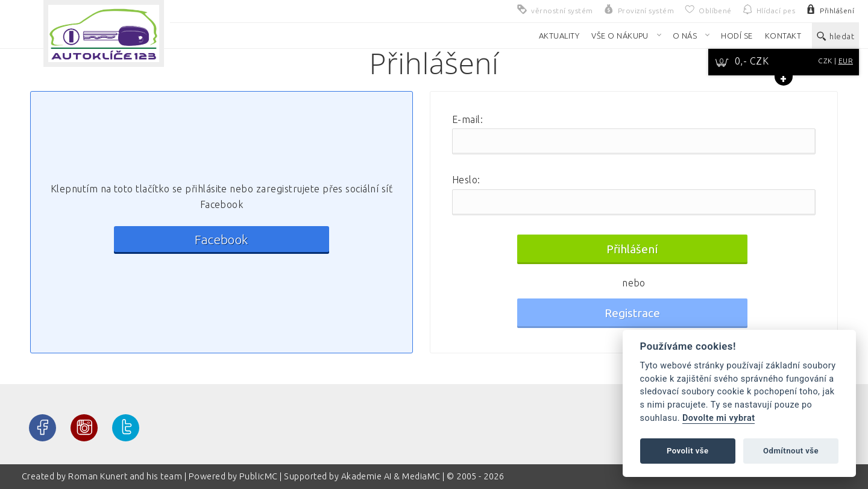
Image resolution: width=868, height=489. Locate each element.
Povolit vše (688, 451)
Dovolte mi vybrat (719, 418)
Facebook (222, 240)
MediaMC (421, 476)
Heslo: (466, 180)
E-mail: (467, 119)
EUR (846, 61)
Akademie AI (366, 476)
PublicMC (259, 476)
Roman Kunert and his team (126, 476)
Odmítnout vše (791, 451)
